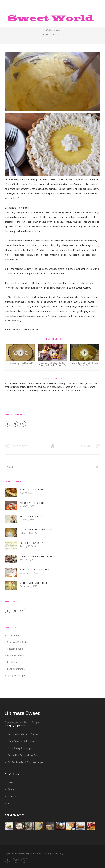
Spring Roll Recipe (16, 675)
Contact (12, 789)
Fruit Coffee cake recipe (32, 543)
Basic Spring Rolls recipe (20, 748)
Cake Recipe (13, 635)
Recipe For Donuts (16, 669)
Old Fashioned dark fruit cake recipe (25, 762)
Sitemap (12, 796)
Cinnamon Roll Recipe (18, 642)
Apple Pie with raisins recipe (34, 583)
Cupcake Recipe (15, 649)
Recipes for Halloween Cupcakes (24, 734)
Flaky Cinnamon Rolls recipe (21, 741)
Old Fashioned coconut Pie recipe (36, 530)
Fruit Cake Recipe (16, 655)
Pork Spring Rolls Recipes (33, 503)
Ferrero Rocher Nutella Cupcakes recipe (40, 556)
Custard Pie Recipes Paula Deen (24, 755)
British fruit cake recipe (32, 516)
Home (46, 35)
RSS (10, 803)
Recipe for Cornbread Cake (33, 490)
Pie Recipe (57, 35)
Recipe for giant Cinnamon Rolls (36, 570)
